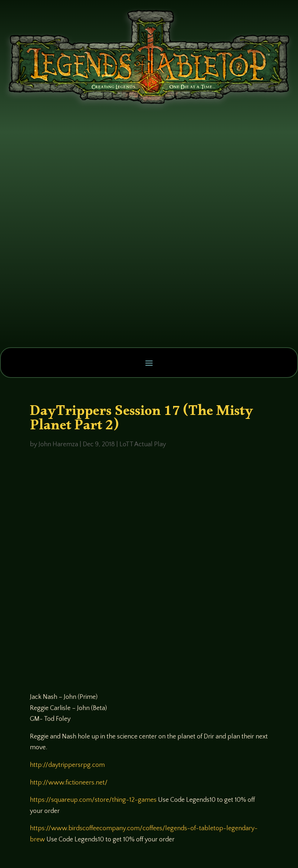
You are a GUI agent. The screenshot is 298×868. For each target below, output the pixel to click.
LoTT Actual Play (143, 444)
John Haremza (58, 444)
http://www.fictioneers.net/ (69, 783)
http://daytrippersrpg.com (67, 765)
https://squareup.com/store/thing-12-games (93, 800)
